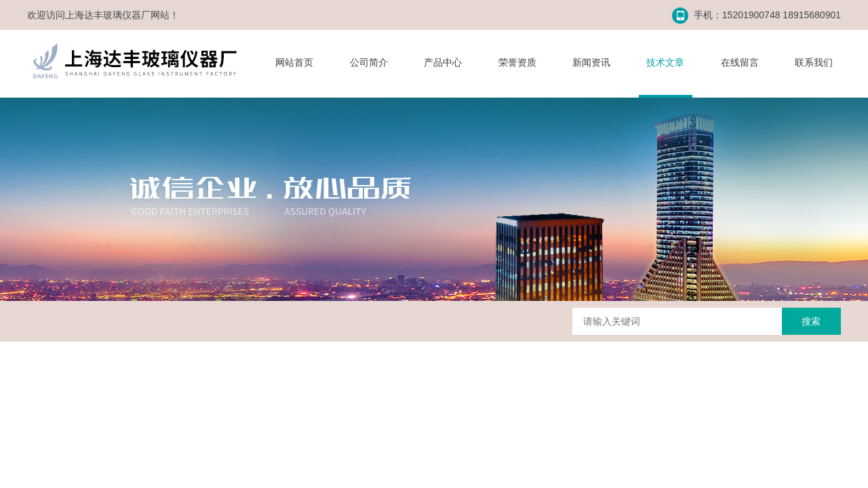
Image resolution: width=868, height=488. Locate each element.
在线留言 (740, 62)
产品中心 (443, 62)
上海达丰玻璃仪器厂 (108, 15)
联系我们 (814, 62)
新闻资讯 (591, 62)
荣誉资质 (517, 62)
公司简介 (369, 62)
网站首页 (294, 62)
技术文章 (665, 62)
